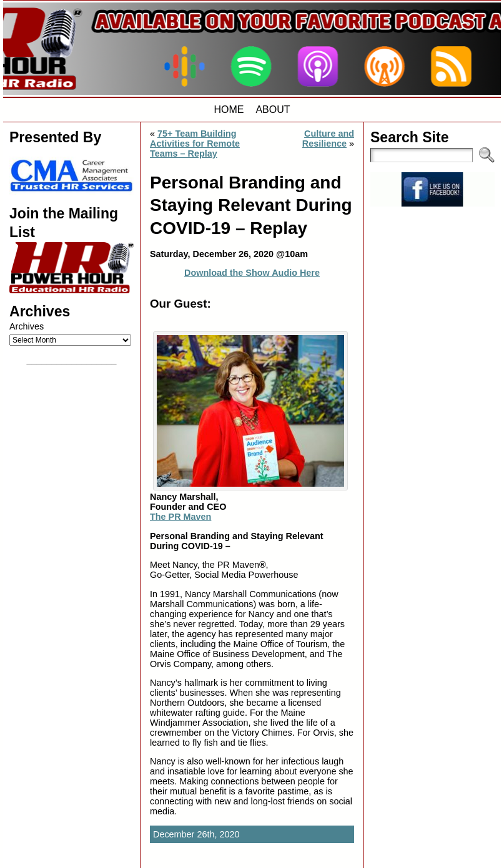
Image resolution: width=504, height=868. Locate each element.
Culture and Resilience (328, 139)
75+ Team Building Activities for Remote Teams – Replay (195, 144)
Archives (27, 326)
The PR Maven (180, 517)
